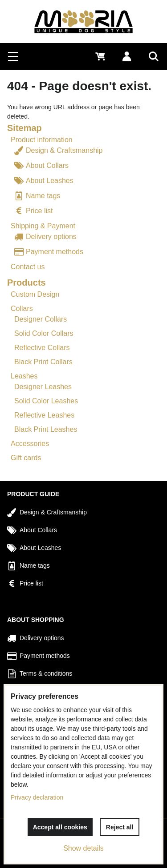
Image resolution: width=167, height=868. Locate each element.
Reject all (120, 827)
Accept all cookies (60, 827)
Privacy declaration (37, 797)
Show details (83, 848)
